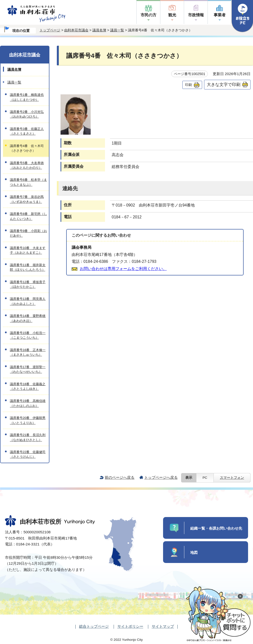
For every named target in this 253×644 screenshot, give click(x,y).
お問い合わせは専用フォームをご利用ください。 (123, 269)
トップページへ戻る (161, 477)
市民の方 (148, 15)
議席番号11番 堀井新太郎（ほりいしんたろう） (28, 267)
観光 (172, 15)
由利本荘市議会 (76, 30)
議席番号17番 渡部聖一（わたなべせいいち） (28, 369)
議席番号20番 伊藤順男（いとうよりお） (28, 420)
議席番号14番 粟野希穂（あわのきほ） (28, 318)
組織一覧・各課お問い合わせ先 (216, 528)
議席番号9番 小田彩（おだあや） (28, 233)
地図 (194, 552)
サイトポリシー (130, 626)
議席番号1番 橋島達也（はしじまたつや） (27, 97)
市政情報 (196, 15)
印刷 (189, 85)
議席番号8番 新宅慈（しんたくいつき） (28, 216)
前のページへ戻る (120, 477)
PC (205, 478)
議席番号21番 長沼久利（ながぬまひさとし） (28, 437)
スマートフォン (232, 478)
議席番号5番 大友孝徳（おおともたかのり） (27, 165)
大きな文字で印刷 (224, 84)
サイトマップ (163, 626)
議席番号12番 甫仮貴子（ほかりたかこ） (28, 284)
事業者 (220, 15)
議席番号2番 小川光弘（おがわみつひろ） (27, 114)
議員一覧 (117, 30)
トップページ (50, 30)
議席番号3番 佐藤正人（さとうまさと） (27, 131)
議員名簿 (99, 30)
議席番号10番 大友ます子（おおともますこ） (28, 250)
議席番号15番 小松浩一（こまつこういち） (28, 335)
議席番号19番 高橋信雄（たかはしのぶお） (28, 403)
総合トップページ (94, 626)
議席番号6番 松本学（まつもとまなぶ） (28, 182)
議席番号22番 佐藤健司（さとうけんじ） (28, 454)
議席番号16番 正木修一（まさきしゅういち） (28, 352)
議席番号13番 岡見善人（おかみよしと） (28, 301)
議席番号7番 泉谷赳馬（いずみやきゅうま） (27, 199)
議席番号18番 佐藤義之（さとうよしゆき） (28, 386)
